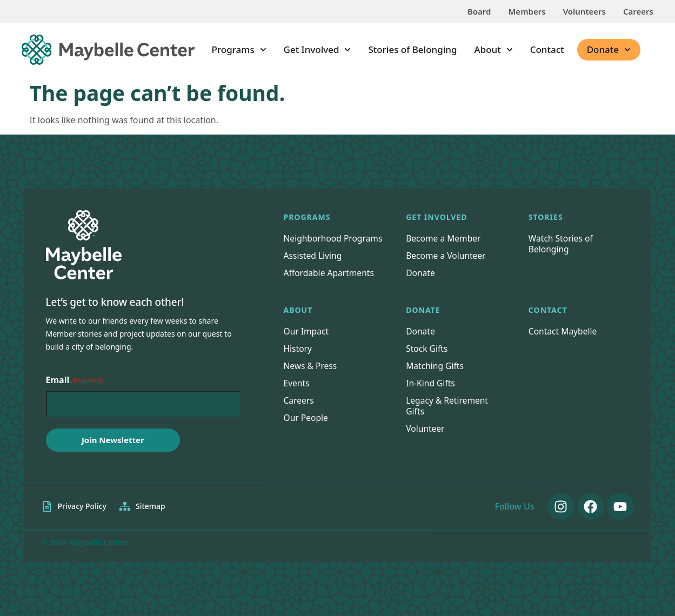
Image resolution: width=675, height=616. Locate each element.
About (494, 49)
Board (479, 11)
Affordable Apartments (330, 284)
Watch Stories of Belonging (562, 244)
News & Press (311, 377)
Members (527, 11)
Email (75, 380)
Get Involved (318, 49)
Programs (239, 49)
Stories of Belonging (412, 49)
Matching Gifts (436, 377)
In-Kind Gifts (431, 394)
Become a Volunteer (447, 256)
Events (297, 394)
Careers (638, 11)
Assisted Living (314, 266)
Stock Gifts (427, 359)
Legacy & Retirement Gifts (448, 417)
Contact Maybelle (564, 342)
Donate (609, 50)
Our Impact (307, 342)
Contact (547, 49)
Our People (307, 428)
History (298, 359)
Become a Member (444, 238)
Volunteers (584, 11)
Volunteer (426, 439)
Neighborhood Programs (313, 244)
